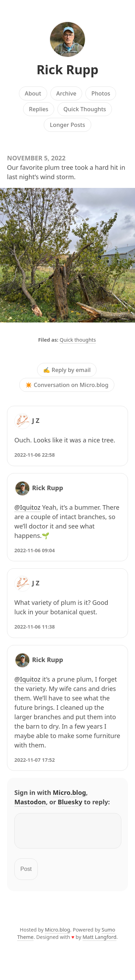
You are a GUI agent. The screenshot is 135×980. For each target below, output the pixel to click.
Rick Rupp (67, 70)
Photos (101, 93)
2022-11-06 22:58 (35, 455)
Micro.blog (69, 792)
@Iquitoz (27, 507)
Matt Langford (100, 941)
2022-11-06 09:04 (35, 550)
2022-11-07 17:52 (35, 760)
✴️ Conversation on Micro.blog (67, 385)
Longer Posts (68, 125)
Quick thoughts (78, 340)
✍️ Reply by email (67, 370)
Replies (39, 109)
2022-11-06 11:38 (35, 627)
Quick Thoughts (85, 109)
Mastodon (30, 802)
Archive (66, 93)
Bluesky (70, 802)
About (33, 93)
